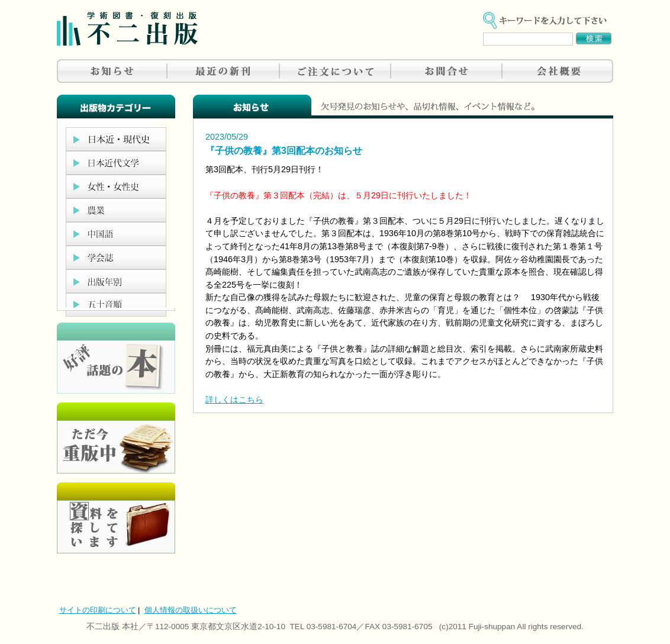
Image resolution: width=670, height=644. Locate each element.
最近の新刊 (224, 71)
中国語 (116, 234)
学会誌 (116, 257)
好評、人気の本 (116, 358)
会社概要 (558, 71)
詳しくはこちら (234, 400)
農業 (116, 210)
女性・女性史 (116, 186)
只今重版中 (116, 438)
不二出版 (127, 29)
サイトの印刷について (98, 610)
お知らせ (112, 71)
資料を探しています (116, 518)
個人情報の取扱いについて (191, 610)
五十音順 (116, 305)
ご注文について (335, 71)
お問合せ (446, 71)
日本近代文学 (116, 163)
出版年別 (116, 281)
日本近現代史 (116, 139)
